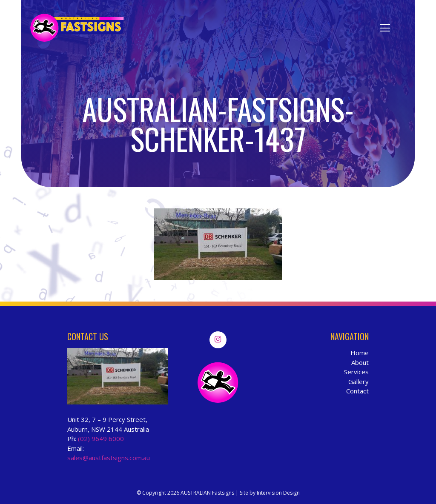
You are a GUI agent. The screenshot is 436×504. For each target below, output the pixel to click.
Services (356, 372)
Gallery (359, 382)
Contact (357, 391)
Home (360, 353)
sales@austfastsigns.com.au (109, 458)
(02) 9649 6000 (101, 439)
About (360, 362)
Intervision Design (278, 493)
